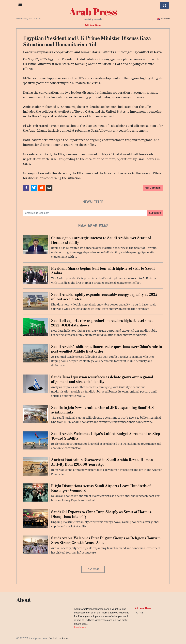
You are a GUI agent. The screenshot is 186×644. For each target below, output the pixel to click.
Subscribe (155, 213)
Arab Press (93, 12)
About (65, 638)
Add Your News (93, 25)
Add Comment (153, 188)
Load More (93, 569)
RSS (139, 613)
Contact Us (55, 638)
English (163, 19)
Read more (80, 627)
